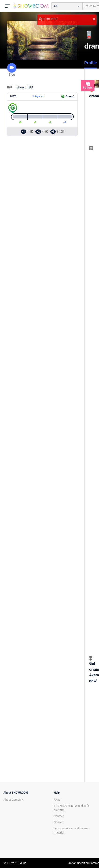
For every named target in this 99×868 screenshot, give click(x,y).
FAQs (57, 800)
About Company (14, 800)
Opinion (59, 822)
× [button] (94, 19)
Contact (59, 816)
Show (12, 70)
